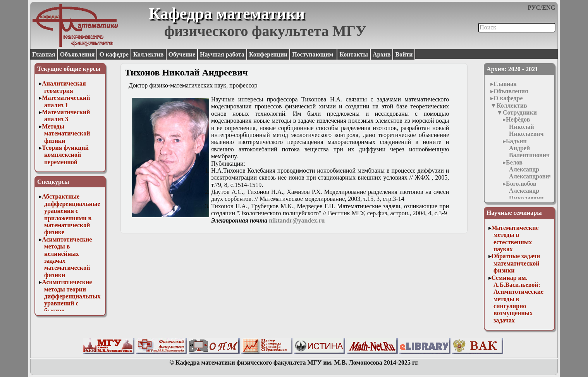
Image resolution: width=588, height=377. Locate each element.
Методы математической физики (66, 134)
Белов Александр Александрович (529, 170)
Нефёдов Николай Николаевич (525, 127)
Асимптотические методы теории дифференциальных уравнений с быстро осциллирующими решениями (71, 303)
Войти (404, 54)
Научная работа (222, 54)
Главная (44, 54)
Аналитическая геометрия (64, 87)
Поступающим (313, 54)
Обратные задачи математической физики (516, 263)
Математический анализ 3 (66, 116)
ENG (549, 8)
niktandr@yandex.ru (297, 220)
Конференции (268, 54)
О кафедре (114, 54)
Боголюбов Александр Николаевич (525, 191)
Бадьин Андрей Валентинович (528, 148)
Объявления (77, 54)
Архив (382, 54)
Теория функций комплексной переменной (65, 155)
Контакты (354, 54)
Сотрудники (520, 112)
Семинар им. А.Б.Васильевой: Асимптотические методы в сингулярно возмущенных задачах (518, 299)
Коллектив (149, 54)
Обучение (182, 54)
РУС (534, 8)
